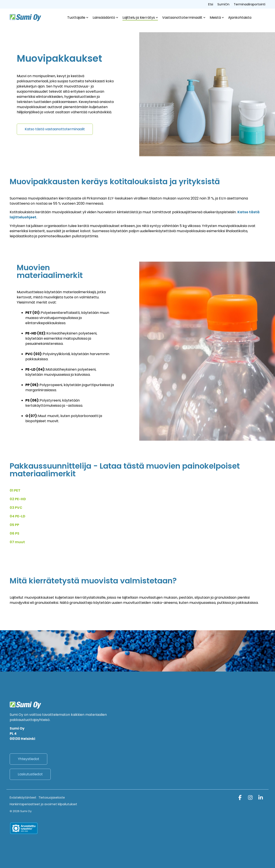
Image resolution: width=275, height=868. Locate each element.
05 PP (14, 525)
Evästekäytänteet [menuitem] (23, 797)
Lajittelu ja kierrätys (140, 18)
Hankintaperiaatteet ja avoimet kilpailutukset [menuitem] (43, 804)
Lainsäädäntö (105, 18)
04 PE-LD (18, 516)
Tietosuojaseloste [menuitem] (52, 797)
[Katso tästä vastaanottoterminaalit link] (55, 129)
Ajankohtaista (240, 18)
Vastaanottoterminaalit (184, 18)
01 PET (15, 490)
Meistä (217, 18)
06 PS (15, 533)
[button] (240, 798)
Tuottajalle (78, 18)
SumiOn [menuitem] (223, 4)
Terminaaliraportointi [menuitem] (250, 4)
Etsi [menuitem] (211, 4)
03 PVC (16, 508)
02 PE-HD (18, 499)
